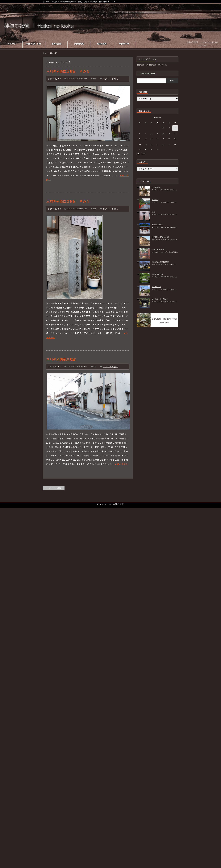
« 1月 (139, 154)
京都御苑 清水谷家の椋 (160, 262)
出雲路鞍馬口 (157, 187)
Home (45, 53)
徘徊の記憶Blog (78, 78)
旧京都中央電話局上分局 (160, 237)
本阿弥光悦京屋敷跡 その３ (68, 71)
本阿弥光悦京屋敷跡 (61, 359)
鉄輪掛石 (155, 200)
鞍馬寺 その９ (157, 225)
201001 (69, 78)
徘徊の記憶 (118, 504)
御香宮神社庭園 (157, 274)
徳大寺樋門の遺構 (158, 249)
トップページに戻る (54, 488)
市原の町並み (157, 287)
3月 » (143, 154)
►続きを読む (121, 464)
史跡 (95, 78)
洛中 (85, 78)
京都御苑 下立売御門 (160, 299)
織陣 (154, 212)
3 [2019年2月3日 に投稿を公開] (175, 128)
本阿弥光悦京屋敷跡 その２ (68, 201)
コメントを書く (111, 79)
